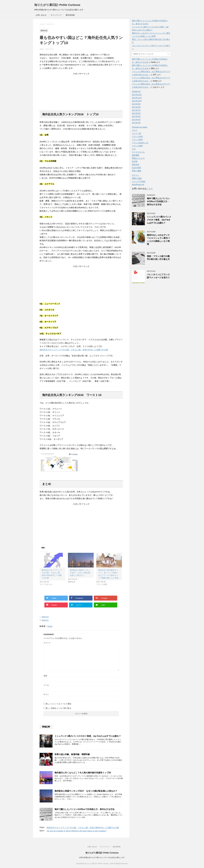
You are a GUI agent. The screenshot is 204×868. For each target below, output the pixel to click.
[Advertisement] (81, 91)
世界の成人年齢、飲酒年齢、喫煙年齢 (72, 754)
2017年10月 (137, 101)
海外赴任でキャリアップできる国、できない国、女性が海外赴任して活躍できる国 (83, 828)
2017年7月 (136, 110)
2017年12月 (137, 95)
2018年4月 (136, 92)
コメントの (139, 181)
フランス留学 (137, 140)
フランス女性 (137, 136)
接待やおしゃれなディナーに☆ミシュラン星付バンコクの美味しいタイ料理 (158, 240)
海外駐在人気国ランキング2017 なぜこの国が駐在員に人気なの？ (80, 573)
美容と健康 (136, 171)
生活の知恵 (136, 168)
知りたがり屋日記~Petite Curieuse (57, 5)
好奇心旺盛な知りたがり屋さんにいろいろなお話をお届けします (102, 857)
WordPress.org (138, 184)
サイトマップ (56, 15)
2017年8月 (136, 107)
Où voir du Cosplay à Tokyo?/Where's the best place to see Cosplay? (77, 831)
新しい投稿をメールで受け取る (58, 708)
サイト (46, 694)
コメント (47, 643)
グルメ (135, 130)
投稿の (137, 178)
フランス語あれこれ (140, 143)
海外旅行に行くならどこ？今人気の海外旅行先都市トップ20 (83, 773)
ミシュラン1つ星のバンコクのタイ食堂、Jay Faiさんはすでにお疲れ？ (88, 736)
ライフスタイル (138, 152)
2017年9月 (136, 104)
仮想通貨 (136, 155)
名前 (45, 676)
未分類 (135, 161)
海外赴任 (45, 620)
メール (46, 685)
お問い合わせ (41, 15)
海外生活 (45, 617)
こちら (150, 189)
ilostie (50, 626)
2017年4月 (136, 120)
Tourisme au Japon (140, 127)
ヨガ (134, 149)
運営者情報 (70, 15)
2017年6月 (136, 113)
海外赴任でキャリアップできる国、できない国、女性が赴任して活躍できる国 (74, 350)
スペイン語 (136, 133)
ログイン (136, 175)
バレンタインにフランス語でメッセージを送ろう (158, 276)
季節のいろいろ (138, 158)
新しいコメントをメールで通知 (58, 704)
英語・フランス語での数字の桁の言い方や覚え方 (158, 258)
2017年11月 (137, 98)
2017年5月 (136, 116)
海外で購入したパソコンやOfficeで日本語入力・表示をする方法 (84, 809)
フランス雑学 (137, 146)
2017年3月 (136, 123)
